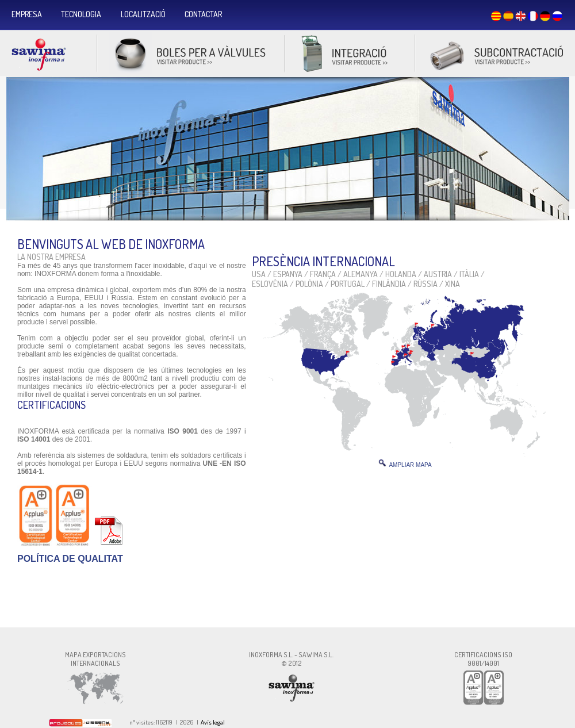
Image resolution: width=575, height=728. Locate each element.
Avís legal (213, 722)
